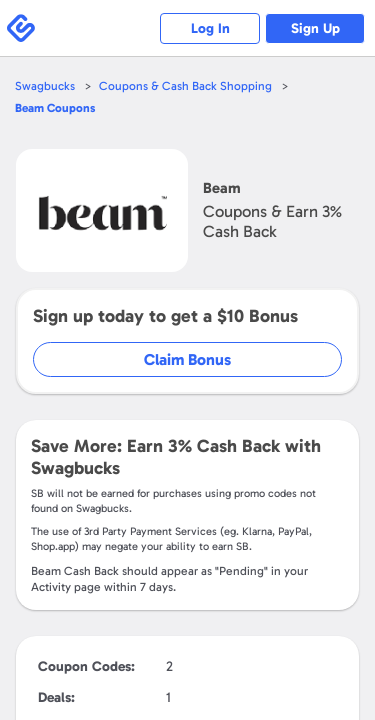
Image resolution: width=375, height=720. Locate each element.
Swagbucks (45, 86)
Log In (210, 28)
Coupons (55, 108)
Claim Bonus (187, 359)
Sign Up (315, 28)
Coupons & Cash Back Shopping (185, 86)
